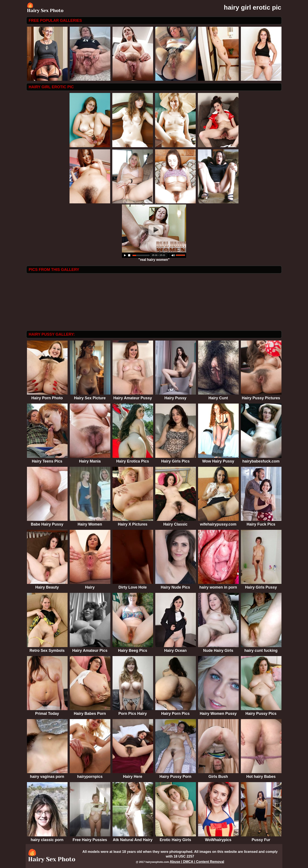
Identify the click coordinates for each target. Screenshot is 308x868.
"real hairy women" (154, 258)
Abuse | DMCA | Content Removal (197, 862)
